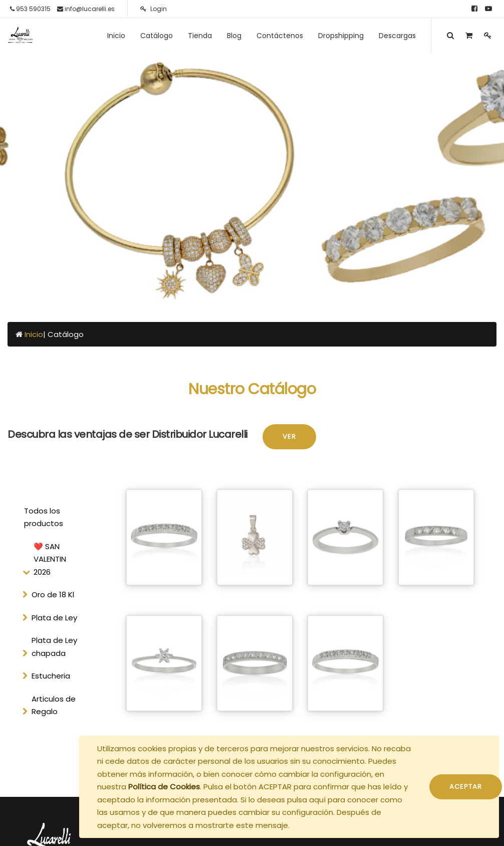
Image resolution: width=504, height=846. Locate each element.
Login (154, 9)
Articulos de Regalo (54, 705)
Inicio (34, 334)
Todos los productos (44, 517)
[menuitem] (116, 36)
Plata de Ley (54, 618)
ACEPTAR (466, 787)
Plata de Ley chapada (54, 647)
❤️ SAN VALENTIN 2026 (50, 559)
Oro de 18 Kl (53, 595)
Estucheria (51, 676)
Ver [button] (289, 437)
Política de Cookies (164, 787)
